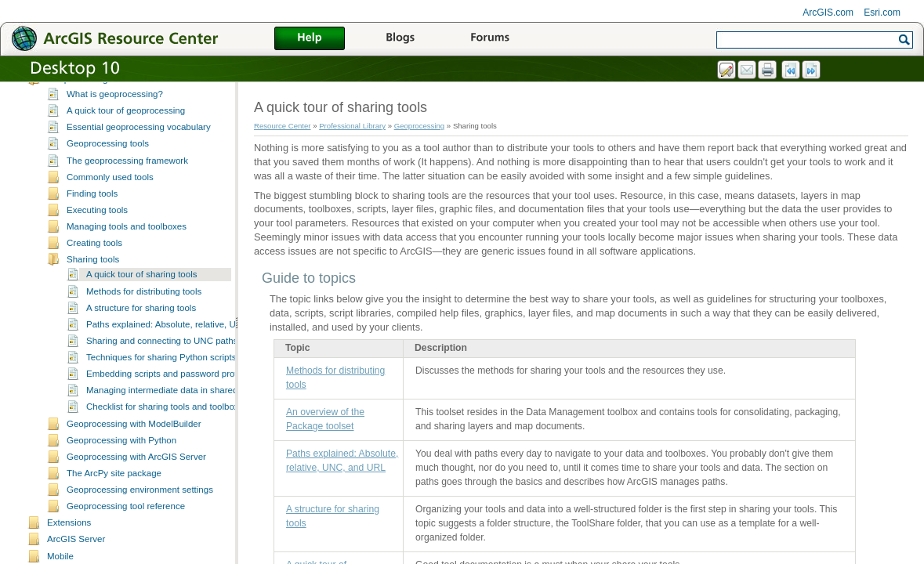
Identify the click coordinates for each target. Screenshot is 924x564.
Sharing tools (93, 275)
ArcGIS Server (76, 555)
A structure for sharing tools (141, 324)
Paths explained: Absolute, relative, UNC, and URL (188, 340)
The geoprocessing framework (127, 176)
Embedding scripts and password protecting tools (185, 389)
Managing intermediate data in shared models (178, 406)
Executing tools (97, 226)
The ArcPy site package (114, 489)
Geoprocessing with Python (121, 456)
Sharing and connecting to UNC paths (162, 356)
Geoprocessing (77, 95)
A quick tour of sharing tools (141, 290)
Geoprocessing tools (108, 159)
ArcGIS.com (828, 13)
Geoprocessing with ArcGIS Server (136, 472)
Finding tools (92, 209)
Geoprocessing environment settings (140, 505)
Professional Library (352, 126)
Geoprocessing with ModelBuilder (134, 439)
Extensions (69, 538)
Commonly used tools (110, 193)
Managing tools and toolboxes (127, 242)
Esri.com (882, 13)
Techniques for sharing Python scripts (161, 373)
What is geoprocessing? (115, 110)
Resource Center (283, 126)
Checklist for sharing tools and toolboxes (167, 422)
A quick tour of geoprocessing (126, 126)
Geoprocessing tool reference (126, 522)
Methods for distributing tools (144, 307)
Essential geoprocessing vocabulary (139, 143)
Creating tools (94, 258)
